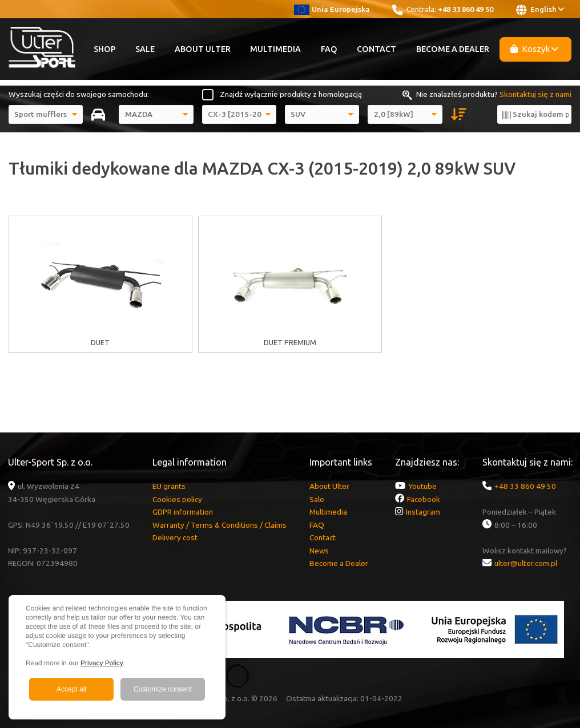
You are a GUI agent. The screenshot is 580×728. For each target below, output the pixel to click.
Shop (105, 49)
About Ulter (203, 49)
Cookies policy (177, 499)
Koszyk (534, 49)
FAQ (329, 49)
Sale (145, 49)
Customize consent (163, 689)
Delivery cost (175, 537)
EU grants (169, 486)
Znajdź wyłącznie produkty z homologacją (291, 94)
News (319, 551)
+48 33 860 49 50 (466, 9)
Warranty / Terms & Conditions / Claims (219, 525)
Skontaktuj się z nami (535, 94)
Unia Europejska (332, 9)
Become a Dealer (453, 49)
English (540, 10)
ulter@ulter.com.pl (526, 563)
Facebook (424, 499)
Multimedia (275, 49)
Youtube (422, 486)
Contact (376, 49)
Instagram (423, 512)
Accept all (71, 689)
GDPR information (183, 512)
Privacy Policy (102, 663)
